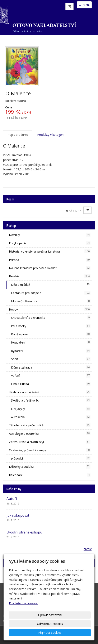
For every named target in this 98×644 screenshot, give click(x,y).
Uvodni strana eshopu (24, 532)
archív (88, 549)
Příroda (50, 260)
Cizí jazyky (51, 409)
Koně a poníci (51, 334)
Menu (84, 5)
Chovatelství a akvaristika (51, 317)
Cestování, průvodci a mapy (50, 450)
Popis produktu (18, 135)
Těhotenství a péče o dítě (50, 425)
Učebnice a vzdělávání (50, 392)
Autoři (12, 498)
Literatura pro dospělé (51, 293)
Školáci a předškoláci (51, 400)
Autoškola (51, 417)
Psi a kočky (51, 326)
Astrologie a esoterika (50, 433)
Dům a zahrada (51, 367)
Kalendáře (50, 475)
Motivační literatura (51, 301)
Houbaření (51, 342)
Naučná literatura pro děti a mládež (50, 268)
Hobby (50, 309)
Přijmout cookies (50, 633)
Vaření (51, 375)
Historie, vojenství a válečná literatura (50, 251)
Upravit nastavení (50, 615)
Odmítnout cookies (50, 624)
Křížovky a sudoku (50, 466)
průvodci (51, 458)
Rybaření (51, 351)
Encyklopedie (50, 243)
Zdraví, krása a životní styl (50, 442)
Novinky (50, 235)
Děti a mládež (51, 284)
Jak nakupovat (18, 515)
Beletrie (50, 276)
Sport (51, 359)
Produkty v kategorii (51, 135)
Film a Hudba (51, 384)
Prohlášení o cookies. (23, 603)
